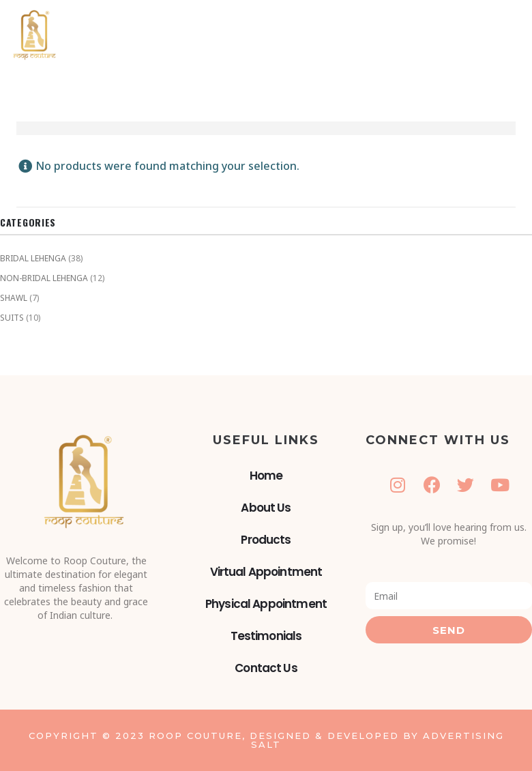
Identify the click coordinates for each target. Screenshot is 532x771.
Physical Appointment (266, 604)
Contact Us (266, 668)
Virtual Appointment (266, 572)
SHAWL (14, 298)
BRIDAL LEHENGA (33, 258)
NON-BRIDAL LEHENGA (44, 278)
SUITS (12, 318)
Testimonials (266, 636)
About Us (266, 508)
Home (266, 476)
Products (266, 540)
